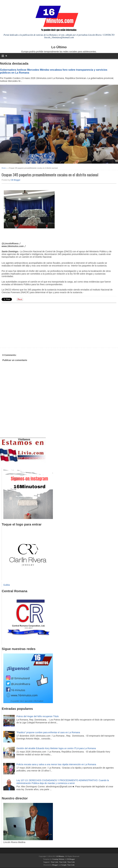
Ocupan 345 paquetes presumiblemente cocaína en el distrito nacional (50, 175)
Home (4, 168)
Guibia (7, 585)
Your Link (54, 862)
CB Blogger (15, 180)
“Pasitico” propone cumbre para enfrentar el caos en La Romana (48, 732)
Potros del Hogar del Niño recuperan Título (38, 716)
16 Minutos (60, 856)
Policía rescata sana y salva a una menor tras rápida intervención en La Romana (56, 764)
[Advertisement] (26, 325)
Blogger (55, 865)
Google (64, 865)
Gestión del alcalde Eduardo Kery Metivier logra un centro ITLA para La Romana (56, 748)
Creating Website (58, 859)
